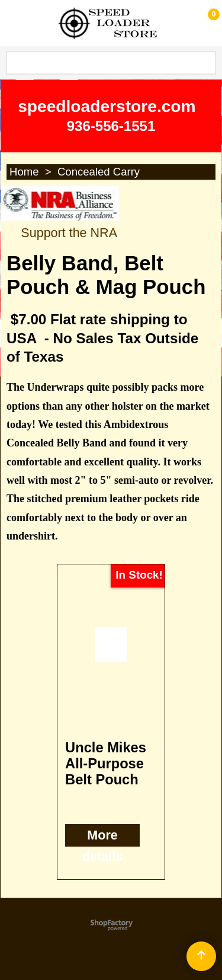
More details (102, 846)
